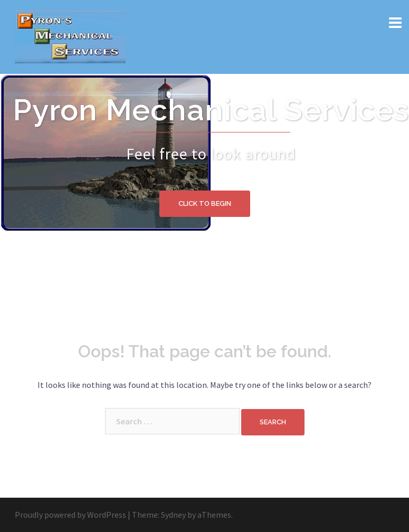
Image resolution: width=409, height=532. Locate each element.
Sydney (173, 515)
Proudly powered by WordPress (70, 515)
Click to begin (205, 203)
